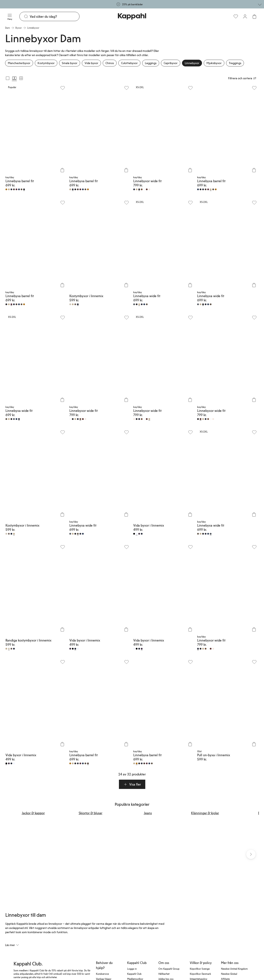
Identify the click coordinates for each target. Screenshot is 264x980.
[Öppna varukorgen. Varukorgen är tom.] (254, 16)
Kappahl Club (134, 975)
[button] (132, 784)
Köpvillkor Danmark (200, 975)
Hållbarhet (164, 975)
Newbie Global (229, 975)
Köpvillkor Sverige (200, 970)
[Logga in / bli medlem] (245, 16)
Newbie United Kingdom (234, 970)
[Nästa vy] (251, 855)
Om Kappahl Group (169, 970)
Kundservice (102, 975)
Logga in (132, 970)
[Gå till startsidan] (132, 16)
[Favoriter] (236, 16)
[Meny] (10, 16)
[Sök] (55, 16)
